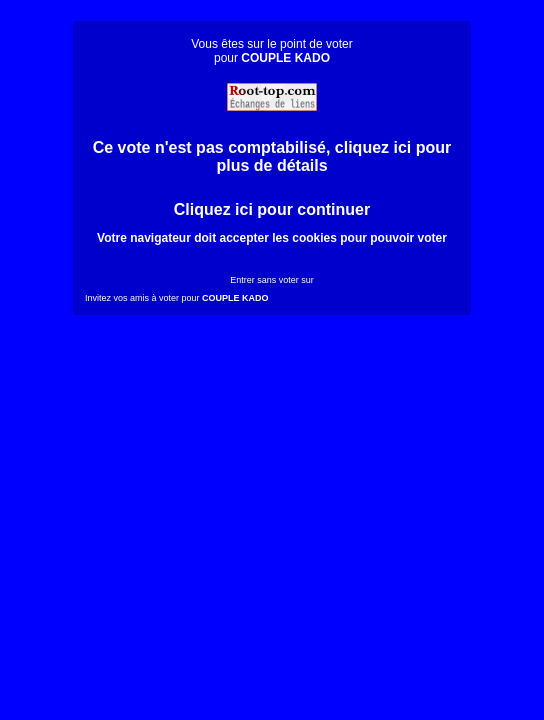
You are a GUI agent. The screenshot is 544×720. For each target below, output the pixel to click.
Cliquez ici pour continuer (272, 209)
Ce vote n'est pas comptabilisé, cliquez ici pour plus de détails (272, 156)
